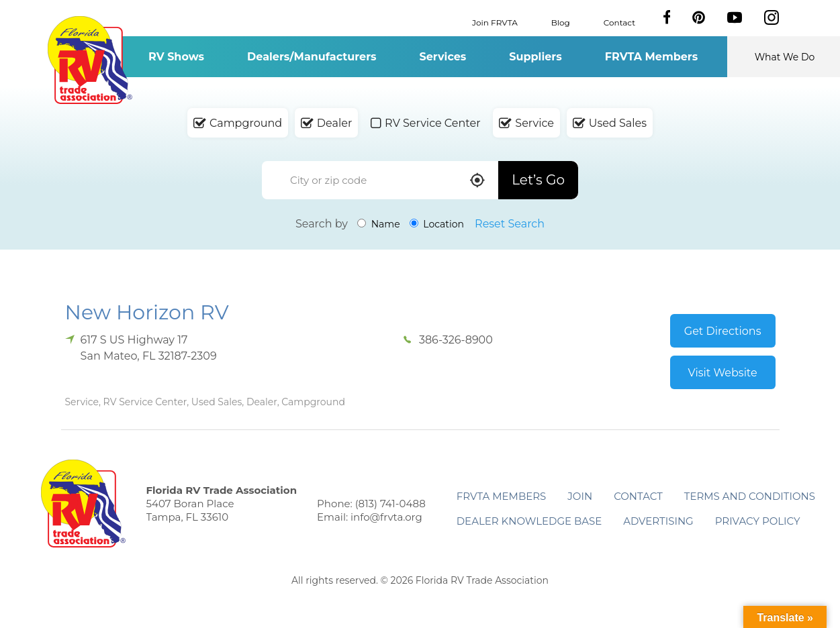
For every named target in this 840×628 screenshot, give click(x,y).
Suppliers (535, 57)
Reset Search (510, 224)
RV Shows (176, 57)
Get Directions (723, 331)
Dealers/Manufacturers (312, 57)
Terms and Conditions (750, 496)
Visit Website (723, 373)
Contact (619, 22)
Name (379, 224)
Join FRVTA (495, 22)
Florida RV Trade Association (90, 60)
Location (437, 224)
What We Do (785, 57)
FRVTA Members (652, 57)
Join (580, 496)
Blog (561, 22)
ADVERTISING (658, 521)
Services (443, 57)
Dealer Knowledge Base (529, 521)
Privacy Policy (758, 521)
